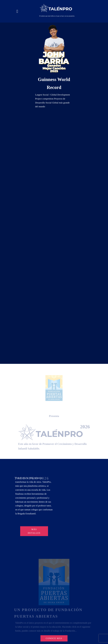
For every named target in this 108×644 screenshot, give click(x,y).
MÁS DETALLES (34, 531)
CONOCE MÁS (54, 638)
